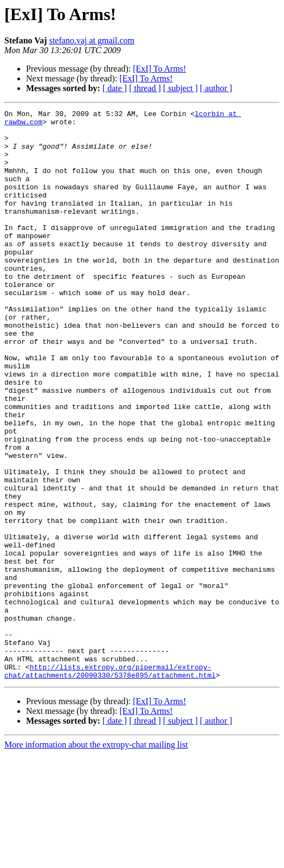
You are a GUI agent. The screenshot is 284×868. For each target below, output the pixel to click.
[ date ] (115, 88)
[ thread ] (145, 88)
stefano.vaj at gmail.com (92, 40)
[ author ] (216, 88)
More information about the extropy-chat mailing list (96, 859)
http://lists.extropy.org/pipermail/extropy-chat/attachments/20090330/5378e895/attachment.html (110, 784)
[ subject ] (180, 88)
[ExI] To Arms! (159, 69)
